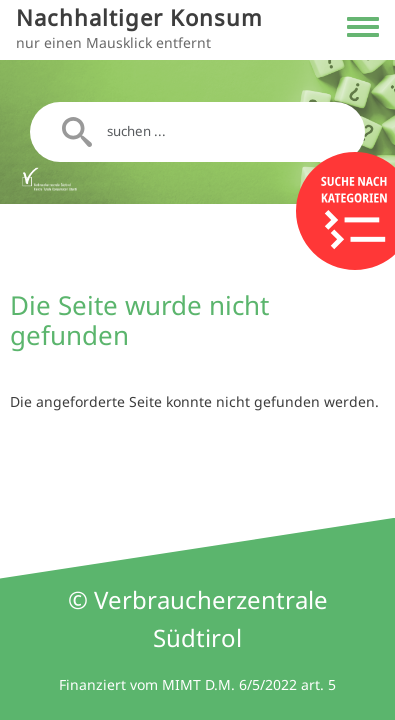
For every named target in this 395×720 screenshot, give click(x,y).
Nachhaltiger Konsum (139, 17)
